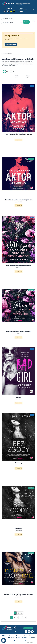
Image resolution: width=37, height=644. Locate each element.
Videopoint (32, 638)
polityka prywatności (11, 632)
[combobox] (13, 22)
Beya (25, 635)
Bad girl (18, 397)
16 (18, 613)
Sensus (18, 638)
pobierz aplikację (28, 628)
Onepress (25, 638)
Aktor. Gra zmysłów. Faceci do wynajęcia (18, 134)
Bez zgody (19, 463)
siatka (6, 71)
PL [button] (33, 10)
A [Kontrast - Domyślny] (5, 11)
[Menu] (34, 21)
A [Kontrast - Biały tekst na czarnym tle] (8, 11)
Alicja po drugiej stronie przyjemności (19, 266)
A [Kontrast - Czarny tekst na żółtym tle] (11, 11)
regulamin (5, 632)
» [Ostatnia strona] (25, 617)
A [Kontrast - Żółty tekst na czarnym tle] (14, 11)
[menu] (18, 108)
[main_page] (2, 53)
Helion (11, 635)
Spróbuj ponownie (11, 44)
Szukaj (26, 22)
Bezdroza (32, 635)
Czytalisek (11, 638)
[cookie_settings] (4, 640)
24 (22, 613)
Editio (16, 640)
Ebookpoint (18, 635)
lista (12, 71)
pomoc (17, 632)
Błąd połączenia (18, 140)
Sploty (27, 640)
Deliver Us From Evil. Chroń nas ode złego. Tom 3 (19, 595)
